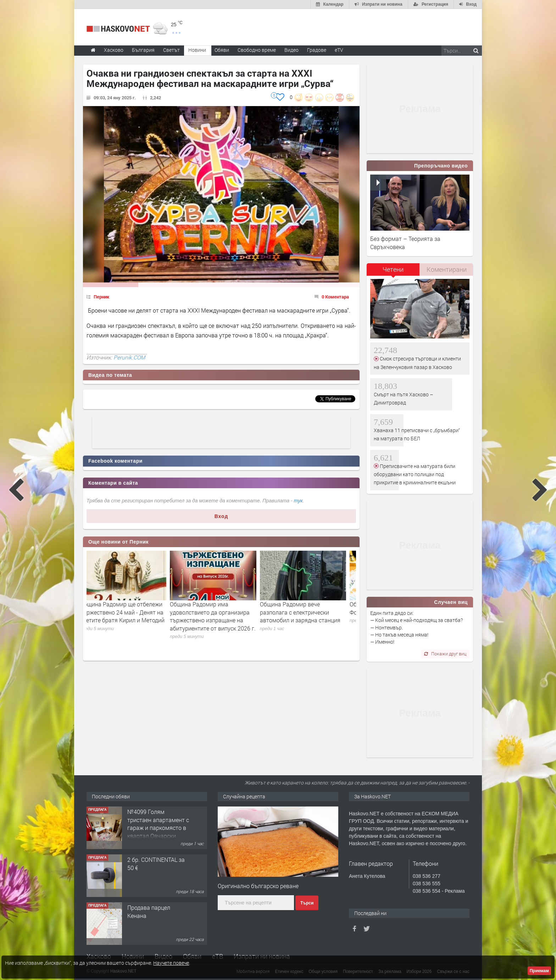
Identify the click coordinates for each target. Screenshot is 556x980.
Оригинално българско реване (258, 886)
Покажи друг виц (445, 654)
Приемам (539, 971)
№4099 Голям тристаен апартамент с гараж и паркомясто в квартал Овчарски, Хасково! (158, 828)
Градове (317, 50)
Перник (101, 297)
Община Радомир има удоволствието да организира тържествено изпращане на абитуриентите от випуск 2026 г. (221, 616)
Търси (307, 903)
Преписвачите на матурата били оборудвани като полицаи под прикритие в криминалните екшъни (415, 474)
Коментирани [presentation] (447, 269)
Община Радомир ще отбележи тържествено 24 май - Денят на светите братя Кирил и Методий (130, 612)
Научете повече (171, 963)
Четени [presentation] (393, 269)
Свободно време (257, 50)
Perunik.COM (129, 357)
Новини (197, 50)
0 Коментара (335, 297)
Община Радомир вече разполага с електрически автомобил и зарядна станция (308, 612)
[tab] (393, 272)
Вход (221, 516)
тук (298, 501)
